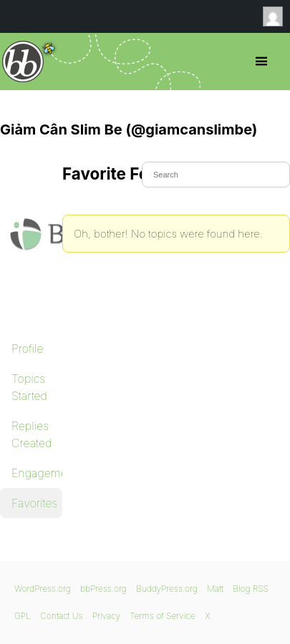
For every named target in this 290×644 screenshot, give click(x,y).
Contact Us (61, 616)
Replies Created (32, 434)
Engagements (37, 473)
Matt (215, 589)
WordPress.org (43, 589)
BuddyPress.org (167, 589)
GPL (23, 616)
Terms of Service (162, 616)
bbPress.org (23, 62)
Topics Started (29, 387)
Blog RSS (251, 589)
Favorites (34, 503)
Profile (28, 348)
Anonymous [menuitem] (276, 16)
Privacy (106, 616)
